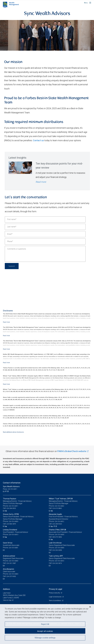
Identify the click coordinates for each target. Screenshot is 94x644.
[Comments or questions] (45, 254)
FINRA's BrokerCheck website (72, 451)
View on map (7, 600)
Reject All (45, 624)
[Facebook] (6, 491)
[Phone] (45, 242)
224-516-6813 (13, 535)
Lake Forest (7, 593)
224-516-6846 (59, 548)
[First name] (45, 219)
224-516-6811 (13, 506)
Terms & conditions (55, 601)
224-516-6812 (59, 521)
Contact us (38, 140)
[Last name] (45, 227)
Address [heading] (6, 589)
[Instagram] (8, 491)
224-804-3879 (11, 524)
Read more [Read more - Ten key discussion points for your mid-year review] (41, 182)
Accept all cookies (45, 631)
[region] (47, 624)
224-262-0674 (57, 563)
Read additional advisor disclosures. (14, 432)
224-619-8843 (57, 508)
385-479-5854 (57, 537)
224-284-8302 (11, 508)
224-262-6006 (57, 550)
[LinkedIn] (6, 511)
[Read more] (6, 322)
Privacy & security (55, 593)
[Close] (90, 607)
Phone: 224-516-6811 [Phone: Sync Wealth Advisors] (10, 489)
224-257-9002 (11, 576)
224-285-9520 (57, 524)
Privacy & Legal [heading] (55, 589)
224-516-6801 (13, 548)
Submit (12, 266)
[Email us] (4, 491)
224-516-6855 (59, 535)
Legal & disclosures (55, 597)
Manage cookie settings (45, 638)
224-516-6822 (59, 506)
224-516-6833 (13, 521)
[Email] (45, 234)
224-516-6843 (13, 574)
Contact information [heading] (12, 483)
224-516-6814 (59, 561)
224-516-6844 (13, 561)
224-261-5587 (11, 563)
